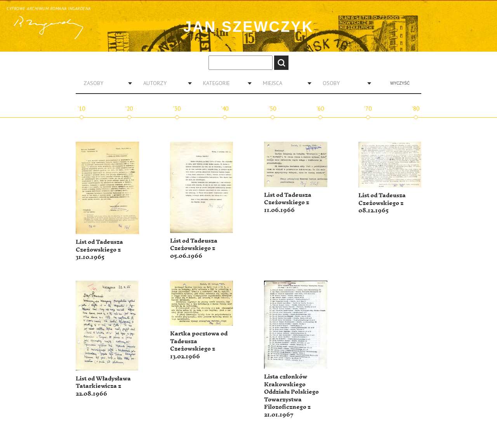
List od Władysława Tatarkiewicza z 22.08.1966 (103, 386)
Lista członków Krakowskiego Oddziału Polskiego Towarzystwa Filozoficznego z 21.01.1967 (291, 396)
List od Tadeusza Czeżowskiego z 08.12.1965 (382, 203)
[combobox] (105, 83)
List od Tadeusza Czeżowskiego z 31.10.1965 (99, 250)
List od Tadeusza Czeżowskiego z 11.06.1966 (288, 203)
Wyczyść (400, 83)
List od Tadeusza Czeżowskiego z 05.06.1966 (194, 248)
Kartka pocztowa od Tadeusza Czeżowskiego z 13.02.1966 (199, 345)
